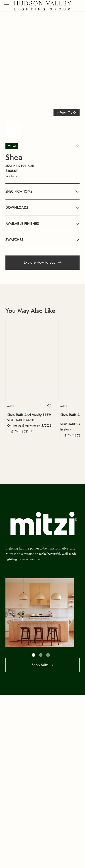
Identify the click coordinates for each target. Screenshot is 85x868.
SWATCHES (14, 240)
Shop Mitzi (40, 665)
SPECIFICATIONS (19, 192)
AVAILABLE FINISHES (22, 224)
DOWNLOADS (17, 208)
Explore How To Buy (43, 263)
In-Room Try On (67, 113)
